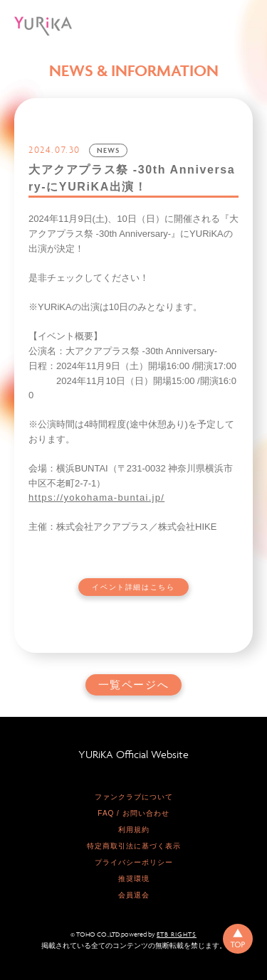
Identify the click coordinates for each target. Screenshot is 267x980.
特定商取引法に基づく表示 (134, 846)
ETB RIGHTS (177, 934)
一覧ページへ (134, 685)
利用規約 (134, 830)
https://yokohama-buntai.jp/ (96, 497)
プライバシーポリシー (134, 862)
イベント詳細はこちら (133, 587)
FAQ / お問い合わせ (133, 813)
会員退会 (134, 895)
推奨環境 (134, 879)
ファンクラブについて (134, 797)
